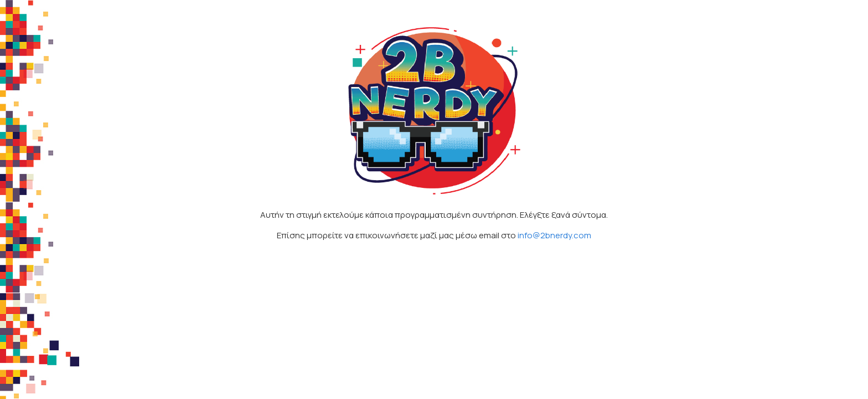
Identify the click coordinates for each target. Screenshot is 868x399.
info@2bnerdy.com (554, 235)
